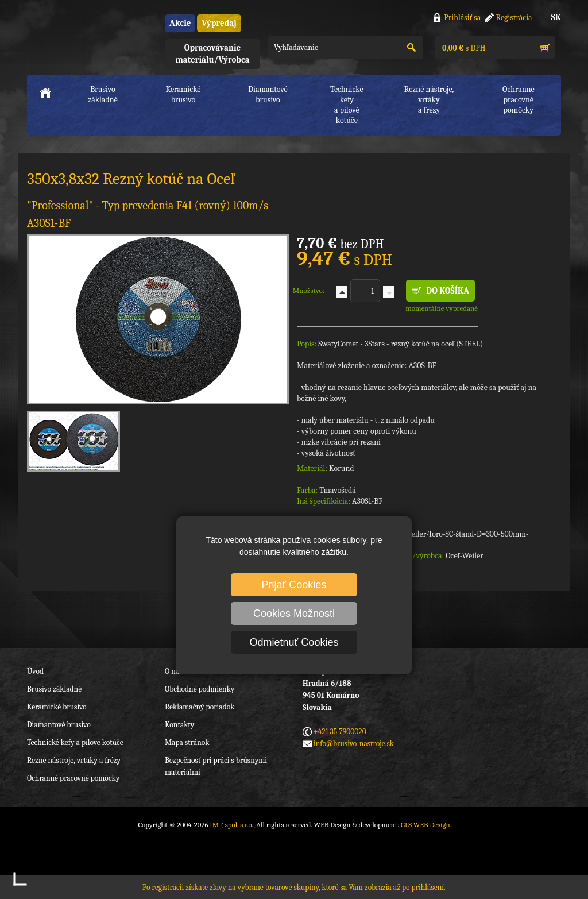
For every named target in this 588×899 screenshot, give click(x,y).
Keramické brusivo (183, 94)
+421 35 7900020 (340, 732)
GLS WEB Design (425, 825)
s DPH (463, 48)
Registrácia (514, 18)
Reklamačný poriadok (200, 707)
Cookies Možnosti (294, 614)
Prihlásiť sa (462, 18)
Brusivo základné (103, 94)
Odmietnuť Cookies (294, 642)
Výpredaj (219, 23)
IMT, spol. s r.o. (90, 35)
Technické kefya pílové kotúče (347, 105)
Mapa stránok (187, 742)
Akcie (180, 23)
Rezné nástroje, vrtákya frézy (429, 100)
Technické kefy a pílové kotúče (75, 742)
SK (556, 17)
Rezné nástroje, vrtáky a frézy (74, 760)
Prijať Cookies (294, 585)
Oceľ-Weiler (464, 556)
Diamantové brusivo (268, 94)
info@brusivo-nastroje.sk (354, 744)
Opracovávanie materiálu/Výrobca (212, 54)
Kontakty (179, 725)
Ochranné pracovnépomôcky (519, 100)
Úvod (35, 671)
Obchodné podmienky (200, 689)
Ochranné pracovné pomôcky (73, 778)
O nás (173, 671)
